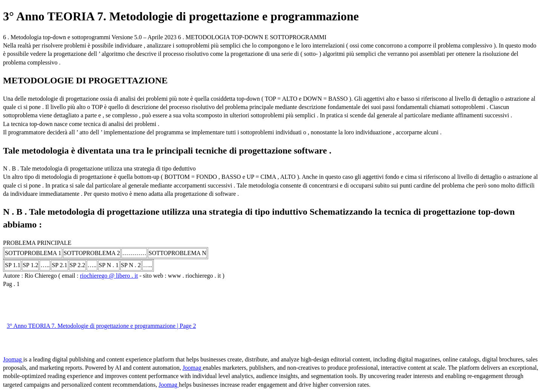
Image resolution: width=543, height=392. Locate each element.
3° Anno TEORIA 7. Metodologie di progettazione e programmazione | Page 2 (101, 326)
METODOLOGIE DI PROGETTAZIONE (85, 80)
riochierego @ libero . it (109, 276)
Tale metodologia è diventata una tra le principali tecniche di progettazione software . (167, 151)
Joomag (13, 359)
